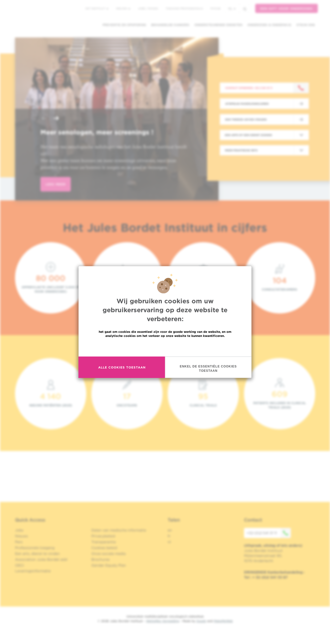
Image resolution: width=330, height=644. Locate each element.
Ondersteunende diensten (218, 25)
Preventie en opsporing (124, 25)
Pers (19, 542)
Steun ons (306, 25)
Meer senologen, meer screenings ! (97, 132)
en (170, 530)
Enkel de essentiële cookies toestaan (208, 369)
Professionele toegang (35, 548)
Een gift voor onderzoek (286, 9)
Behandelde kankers (170, 25)
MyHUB (215, 8)
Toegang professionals (184, 8)
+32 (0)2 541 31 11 (269, 533)
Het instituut (97, 8)
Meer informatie (165, 347)
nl (232, 9)
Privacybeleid (103, 536)
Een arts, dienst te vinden (37, 554)
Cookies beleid (104, 548)
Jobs (19, 530)
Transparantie (104, 542)
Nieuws (123, 8)
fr (169, 536)
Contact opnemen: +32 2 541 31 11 (249, 88)
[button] (44, 119)
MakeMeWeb (223, 621)
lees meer (56, 184)
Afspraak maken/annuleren (247, 104)
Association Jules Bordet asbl (41, 559)
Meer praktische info (241, 150)
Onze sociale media (109, 554)
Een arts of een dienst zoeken (248, 135)
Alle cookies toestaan (122, 367)
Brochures (101, 559)
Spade (201, 621)
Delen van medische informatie (119, 530)
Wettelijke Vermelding (163, 621)
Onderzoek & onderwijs (269, 25)
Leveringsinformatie (33, 571)
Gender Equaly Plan (109, 565)
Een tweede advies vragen (246, 119)
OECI (19, 565)
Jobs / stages (148, 8)
